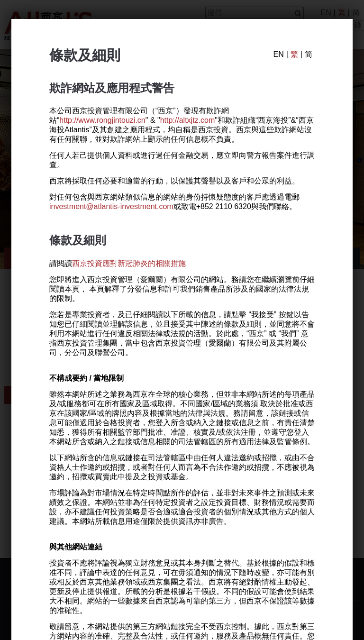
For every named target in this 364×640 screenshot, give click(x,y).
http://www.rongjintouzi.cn (102, 121)
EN (278, 54)
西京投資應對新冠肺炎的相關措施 (129, 263)
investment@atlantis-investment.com (111, 207)
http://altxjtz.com (188, 121)
